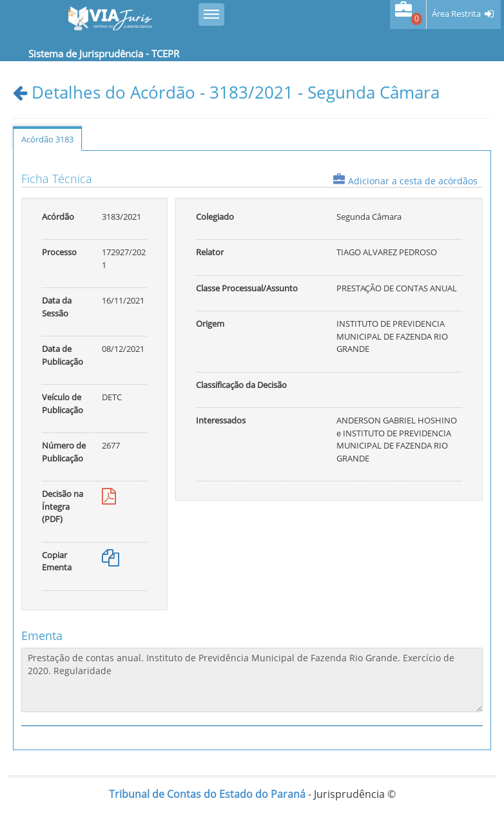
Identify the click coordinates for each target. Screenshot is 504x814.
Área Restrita (456, 14)
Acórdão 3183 (47, 139)
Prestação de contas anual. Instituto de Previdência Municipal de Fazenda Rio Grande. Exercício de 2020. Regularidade (252, 680)
